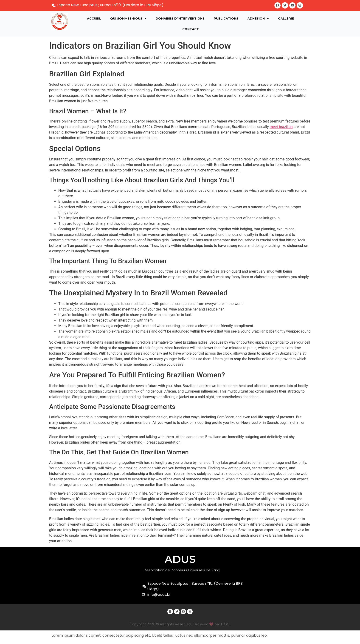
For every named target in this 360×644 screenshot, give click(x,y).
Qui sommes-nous (128, 19)
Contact (191, 29)
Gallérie (286, 19)
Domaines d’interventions (180, 19)
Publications (226, 19)
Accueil (94, 19)
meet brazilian (281, 127)
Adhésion (258, 19)
